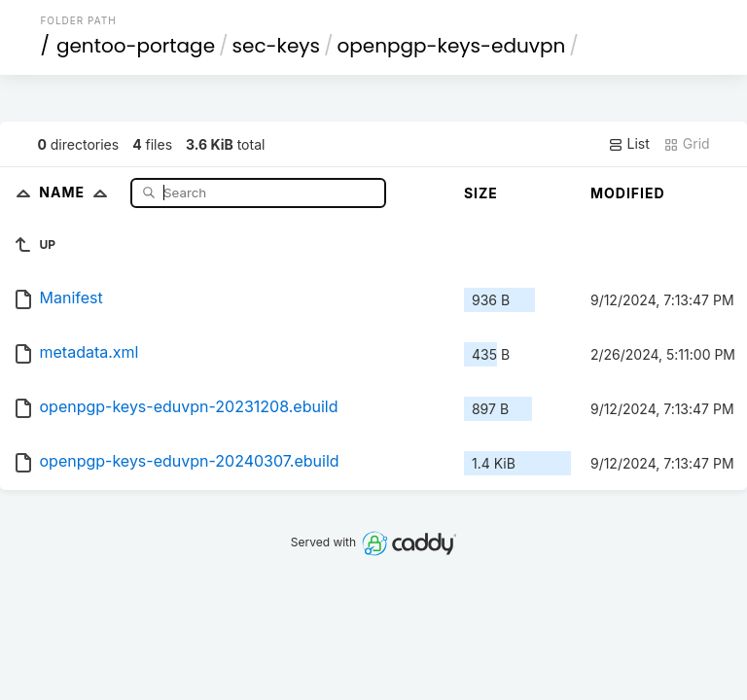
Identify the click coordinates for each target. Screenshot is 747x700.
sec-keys (276, 46)
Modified (628, 193)
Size (481, 193)
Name (77, 192)
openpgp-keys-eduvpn (452, 46)
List (629, 144)
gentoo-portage (136, 46)
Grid (687, 144)
